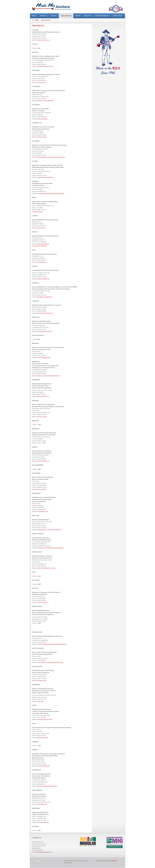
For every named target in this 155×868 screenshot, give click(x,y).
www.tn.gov (40, 701)
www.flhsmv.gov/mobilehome (45, 177)
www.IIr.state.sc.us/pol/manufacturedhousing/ (50, 662)
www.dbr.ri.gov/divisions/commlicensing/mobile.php (52, 644)
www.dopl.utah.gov (42, 738)
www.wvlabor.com (42, 804)
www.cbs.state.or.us (43, 602)
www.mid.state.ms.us (43, 396)
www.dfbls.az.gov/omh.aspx (45, 66)
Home (37, 20)
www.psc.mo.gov (42, 417)
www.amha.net (41, 83)
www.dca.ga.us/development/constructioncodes (51, 194)
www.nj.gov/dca (42, 489)
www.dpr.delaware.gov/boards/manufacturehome (51, 157)
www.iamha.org (41, 262)
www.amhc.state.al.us (43, 40)
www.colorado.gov (42, 119)
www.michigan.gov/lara (44, 358)
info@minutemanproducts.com (44, 852)
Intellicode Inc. (114, 861)
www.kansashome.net (43, 279)
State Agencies (38, 26)
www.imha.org (41, 228)
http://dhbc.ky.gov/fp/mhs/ (44, 297)
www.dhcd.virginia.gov (43, 766)
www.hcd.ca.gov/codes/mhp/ (45, 101)
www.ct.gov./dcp (42, 137)
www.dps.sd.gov (42, 681)
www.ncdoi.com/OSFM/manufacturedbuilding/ (50, 548)
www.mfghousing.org (43, 244)
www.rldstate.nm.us (43, 512)
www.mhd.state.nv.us (43, 461)
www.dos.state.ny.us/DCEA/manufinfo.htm (49, 530)
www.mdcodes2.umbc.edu (45, 331)
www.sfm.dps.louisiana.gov (45, 313)
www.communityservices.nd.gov (46, 568)
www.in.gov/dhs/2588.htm (39, 246)
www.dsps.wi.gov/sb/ (43, 822)
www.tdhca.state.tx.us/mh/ (45, 719)
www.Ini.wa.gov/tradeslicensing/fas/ (47, 786)
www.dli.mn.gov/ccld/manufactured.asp (48, 376)
